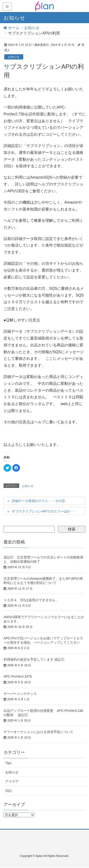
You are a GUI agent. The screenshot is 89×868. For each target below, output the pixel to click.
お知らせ (14, 57)
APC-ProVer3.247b (18, 676)
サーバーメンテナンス (20, 694)
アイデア (12, 781)
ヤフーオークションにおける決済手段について (38, 732)
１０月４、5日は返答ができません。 (31, 600)
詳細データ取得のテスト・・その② (38, 501)
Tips (8, 763)
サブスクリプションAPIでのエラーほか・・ (44, 511)
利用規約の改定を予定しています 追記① (34, 659)
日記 (9, 791)
